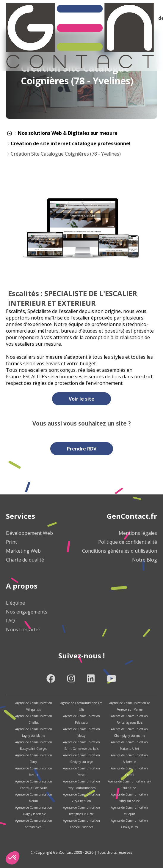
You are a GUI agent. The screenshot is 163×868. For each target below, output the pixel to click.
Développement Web (29, 533)
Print (11, 542)
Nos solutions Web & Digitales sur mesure (68, 133)
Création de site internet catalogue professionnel (71, 143)
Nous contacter (23, 630)
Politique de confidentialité (128, 542)
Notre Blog (145, 560)
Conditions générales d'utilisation (120, 551)
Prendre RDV (82, 449)
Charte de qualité (25, 560)
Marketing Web (23, 551)
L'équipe (15, 603)
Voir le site (81, 399)
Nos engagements (27, 612)
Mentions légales (138, 533)
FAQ (10, 621)
